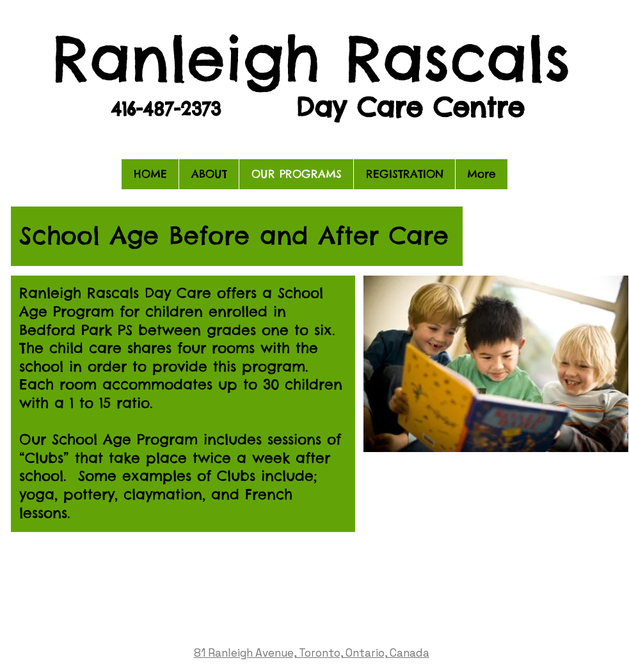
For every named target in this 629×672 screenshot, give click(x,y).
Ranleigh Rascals (311, 58)
